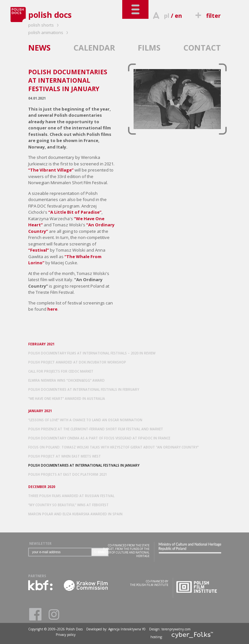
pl (167, 16)
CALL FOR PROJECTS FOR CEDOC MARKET (61, 371)
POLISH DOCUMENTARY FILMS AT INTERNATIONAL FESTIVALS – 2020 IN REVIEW (92, 353)
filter (207, 16)
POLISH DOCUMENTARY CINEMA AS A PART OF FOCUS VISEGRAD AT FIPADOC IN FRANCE (99, 438)
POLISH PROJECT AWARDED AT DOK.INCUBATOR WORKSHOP (77, 362)
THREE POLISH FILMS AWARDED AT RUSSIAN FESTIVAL (71, 496)
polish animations (49, 32)
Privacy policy (66, 635)
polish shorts (44, 25)
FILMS (149, 48)
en (178, 16)
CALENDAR (94, 48)
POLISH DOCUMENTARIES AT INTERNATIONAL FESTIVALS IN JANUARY (84, 465)
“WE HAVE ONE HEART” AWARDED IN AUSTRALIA (67, 399)
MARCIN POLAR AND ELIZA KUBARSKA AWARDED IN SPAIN (75, 514)
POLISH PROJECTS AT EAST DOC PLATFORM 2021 (68, 474)
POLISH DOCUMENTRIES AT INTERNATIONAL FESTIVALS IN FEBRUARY (84, 389)
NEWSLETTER (40, 543)
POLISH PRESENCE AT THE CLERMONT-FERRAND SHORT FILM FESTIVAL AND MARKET (96, 429)
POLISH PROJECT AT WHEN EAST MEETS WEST (65, 456)
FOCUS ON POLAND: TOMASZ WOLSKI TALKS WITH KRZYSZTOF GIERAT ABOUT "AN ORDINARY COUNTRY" (113, 447)
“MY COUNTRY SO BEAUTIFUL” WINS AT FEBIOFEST (68, 505)
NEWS (39, 48)
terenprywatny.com (176, 629)
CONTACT (202, 48)
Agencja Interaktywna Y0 (127, 629)
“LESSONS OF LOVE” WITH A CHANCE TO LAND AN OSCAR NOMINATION (85, 420)
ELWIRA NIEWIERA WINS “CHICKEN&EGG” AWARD (66, 380)
